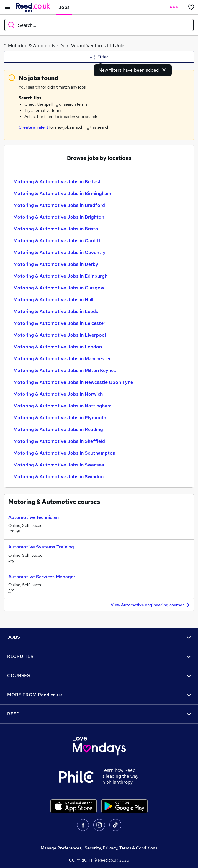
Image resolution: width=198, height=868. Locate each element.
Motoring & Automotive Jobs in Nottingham (62, 406)
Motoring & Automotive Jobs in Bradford (59, 205)
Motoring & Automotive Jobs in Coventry (59, 252)
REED (99, 714)
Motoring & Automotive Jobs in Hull (53, 300)
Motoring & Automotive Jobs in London (58, 347)
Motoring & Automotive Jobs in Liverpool (60, 335)
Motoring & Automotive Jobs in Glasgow (59, 288)
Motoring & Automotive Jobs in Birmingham (62, 193)
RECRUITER (99, 656)
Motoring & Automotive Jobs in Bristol (56, 229)
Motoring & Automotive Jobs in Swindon (58, 477)
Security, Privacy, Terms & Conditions (121, 848)
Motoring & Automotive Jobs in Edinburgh (60, 276)
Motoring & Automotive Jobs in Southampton (64, 453)
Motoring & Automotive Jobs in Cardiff (57, 241)
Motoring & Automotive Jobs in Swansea (59, 465)
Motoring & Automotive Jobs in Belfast (57, 182)
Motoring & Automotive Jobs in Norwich (58, 394)
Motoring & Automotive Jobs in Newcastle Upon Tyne (73, 382)
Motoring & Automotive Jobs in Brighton (59, 217)
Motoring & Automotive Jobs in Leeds (56, 311)
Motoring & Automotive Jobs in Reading (58, 429)
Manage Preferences (61, 848)
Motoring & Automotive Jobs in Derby (56, 264)
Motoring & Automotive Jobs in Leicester (59, 323)
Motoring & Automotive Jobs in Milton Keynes (65, 370)
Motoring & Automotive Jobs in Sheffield (59, 441)
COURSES (99, 675)
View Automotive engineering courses (151, 605)
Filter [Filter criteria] (99, 57)
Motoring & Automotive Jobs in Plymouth (60, 418)
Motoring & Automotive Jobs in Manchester (62, 359)
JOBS (99, 637)
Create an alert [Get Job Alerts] (33, 127)
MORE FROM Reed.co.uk (99, 695)
